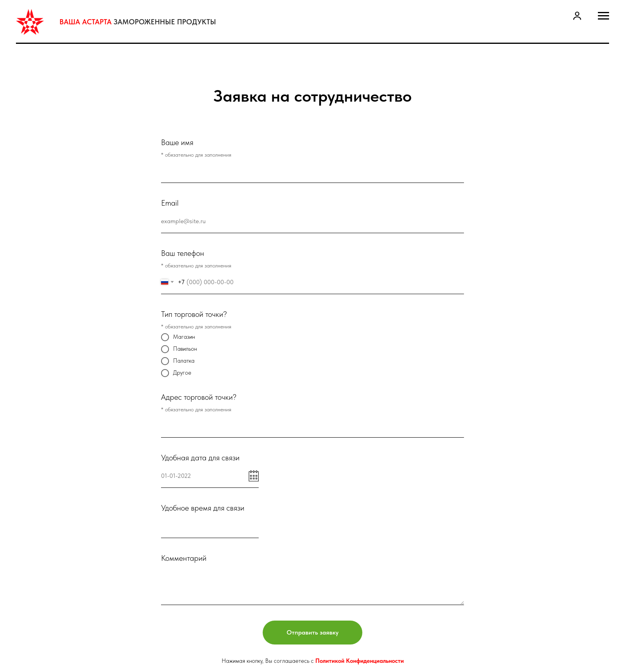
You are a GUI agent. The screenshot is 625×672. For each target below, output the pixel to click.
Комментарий (184, 558)
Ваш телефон (183, 253)
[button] (577, 16)
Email (170, 203)
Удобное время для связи (203, 508)
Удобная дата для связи (200, 458)
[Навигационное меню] (603, 16)
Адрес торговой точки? (199, 397)
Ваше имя (177, 142)
